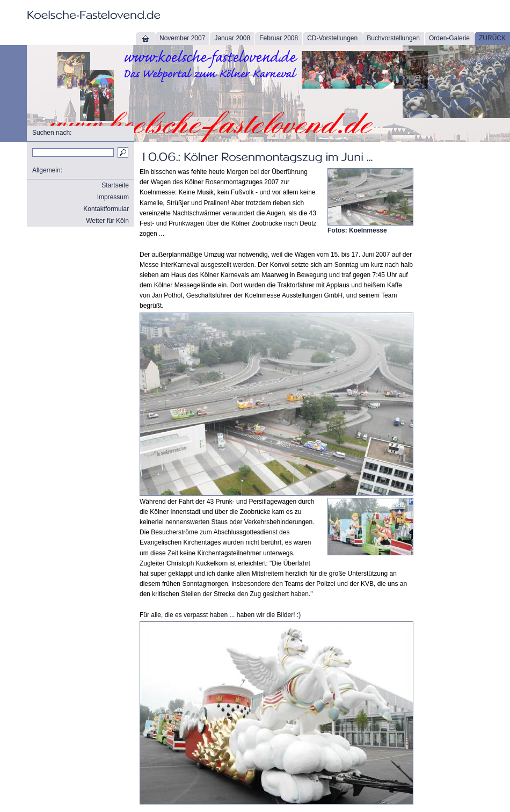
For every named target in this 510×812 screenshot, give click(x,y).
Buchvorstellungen (393, 38)
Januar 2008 (232, 38)
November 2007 (182, 38)
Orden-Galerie (449, 38)
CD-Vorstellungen (332, 38)
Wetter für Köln (107, 221)
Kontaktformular (106, 209)
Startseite (115, 185)
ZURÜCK (492, 38)
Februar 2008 (279, 38)
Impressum (113, 197)
